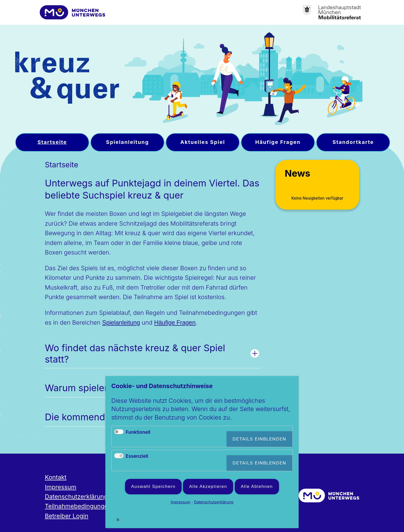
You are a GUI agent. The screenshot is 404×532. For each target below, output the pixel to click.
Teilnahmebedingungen (78, 506)
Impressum (61, 487)
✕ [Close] (118, 520)
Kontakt (56, 477)
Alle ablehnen (257, 486)
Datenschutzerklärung (76, 497)
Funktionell (138, 432)
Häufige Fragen (175, 322)
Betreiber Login (67, 516)
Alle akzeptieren (208, 486)
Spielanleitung (121, 322)
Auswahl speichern (153, 486)
